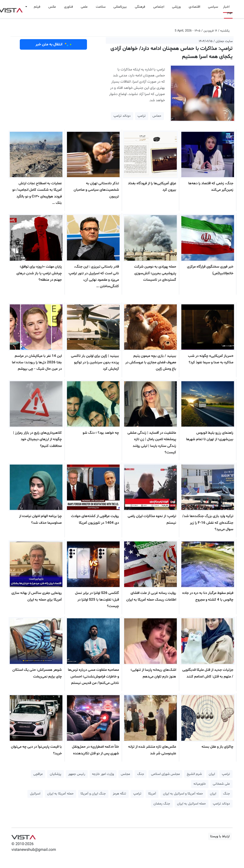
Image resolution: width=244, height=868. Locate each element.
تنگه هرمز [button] (119, 794)
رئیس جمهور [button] (77, 774)
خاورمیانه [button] (200, 784)
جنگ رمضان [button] (162, 804)
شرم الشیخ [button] (194, 774)
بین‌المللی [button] (120, 7)
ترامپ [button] (142, 116)
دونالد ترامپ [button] (122, 116)
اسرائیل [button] (35, 794)
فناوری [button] (69, 7)
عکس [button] (52, 7)
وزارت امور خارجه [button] (103, 774)
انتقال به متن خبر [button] (53, 44)
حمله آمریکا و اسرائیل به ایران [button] (183, 794)
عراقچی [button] (38, 774)
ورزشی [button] (176, 7)
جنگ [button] (141, 774)
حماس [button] (157, 116)
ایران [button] (212, 774)
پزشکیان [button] (56, 774)
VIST (23, 836)
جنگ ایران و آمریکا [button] (93, 794)
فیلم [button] (37, 7)
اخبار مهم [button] (228, 10)
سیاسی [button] (213, 7)
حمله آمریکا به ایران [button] (60, 794)
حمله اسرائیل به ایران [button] (191, 804)
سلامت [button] (101, 7)
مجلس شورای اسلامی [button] (165, 774)
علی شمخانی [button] (221, 784)
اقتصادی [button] (194, 7)
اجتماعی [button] (159, 7)
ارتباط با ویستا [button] (220, 836)
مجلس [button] (125, 774)
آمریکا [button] (152, 794)
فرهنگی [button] (140, 7)
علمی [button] (84, 7)
